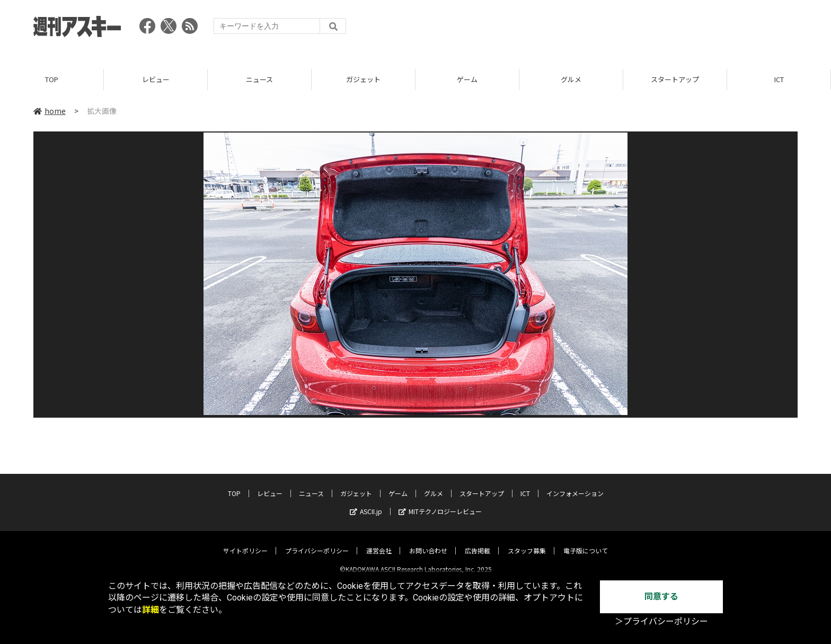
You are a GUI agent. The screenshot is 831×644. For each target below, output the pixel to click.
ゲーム (467, 79)
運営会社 (379, 542)
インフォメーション (575, 485)
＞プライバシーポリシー (661, 621)
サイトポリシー (245, 542)
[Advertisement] (605, 29)
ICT (779, 79)
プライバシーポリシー (317, 542)
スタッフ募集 (527, 542)
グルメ (571, 79)
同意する (661, 597)
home (50, 111)
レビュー (156, 79)
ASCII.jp (366, 503)
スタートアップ (675, 79)
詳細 (151, 610)
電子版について (586, 542)
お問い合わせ (428, 542)
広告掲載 (478, 542)
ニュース (259, 79)
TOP (52, 79)
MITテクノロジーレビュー (440, 503)
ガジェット (363, 79)
